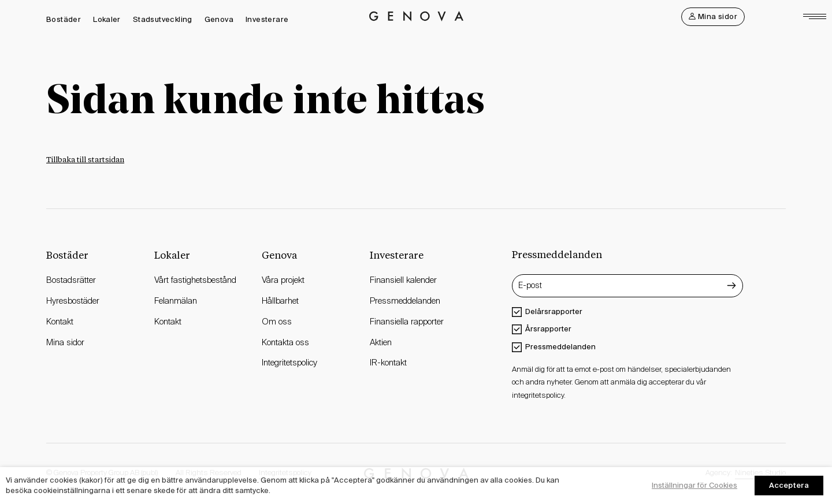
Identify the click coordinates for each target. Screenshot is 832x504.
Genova (219, 19)
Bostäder (64, 19)
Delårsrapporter (554, 311)
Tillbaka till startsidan (85, 160)
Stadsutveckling (163, 19)
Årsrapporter (548, 329)
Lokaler (107, 19)
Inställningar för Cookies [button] (694, 485)
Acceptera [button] (789, 485)
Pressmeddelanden (560, 347)
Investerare (267, 19)
